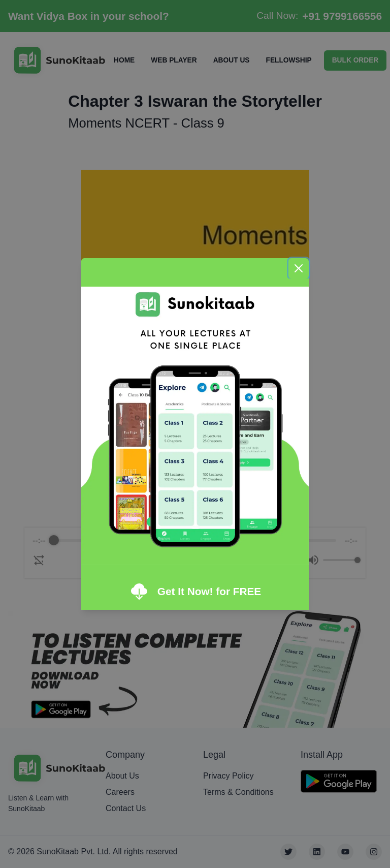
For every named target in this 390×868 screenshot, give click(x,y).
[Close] (299, 268)
